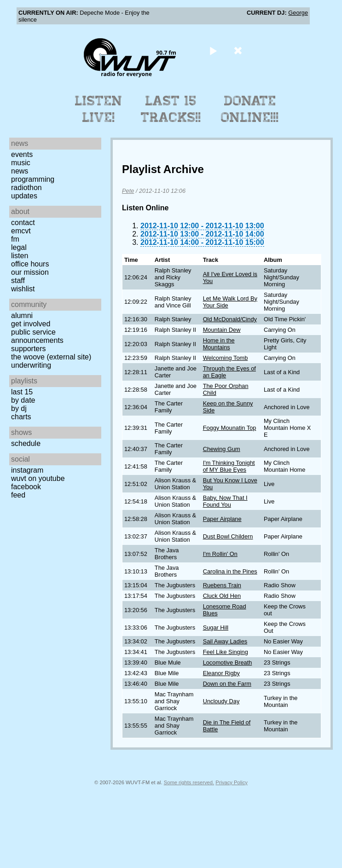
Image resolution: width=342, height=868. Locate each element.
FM (15, 239)
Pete (128, 191)
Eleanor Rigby (221, 673)
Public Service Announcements (37, 336)
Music (21, 163)
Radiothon (26, 188)
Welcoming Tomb (226, 358)
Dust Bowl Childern (228, 536)
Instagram (27, 470)
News (20, 171)
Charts (21, 417)
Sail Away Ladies (225, 641)
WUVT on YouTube (38, 478)
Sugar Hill (216, 628)
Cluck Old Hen (222, 596)
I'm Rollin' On (220, 554)
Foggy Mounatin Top (230, 428)
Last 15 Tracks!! (171, 109)
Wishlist (23, 289)
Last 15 (22, 392)
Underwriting (31, 365)
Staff (18, 281)
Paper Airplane (222, 519)
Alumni (22, 315)
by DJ (19, 408)
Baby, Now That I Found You (225, 501)
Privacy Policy (232, 782)
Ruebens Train (222, 585)
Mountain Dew (222, 330)
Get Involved (31, 324)
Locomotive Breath (228, 663)
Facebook (26, 487)
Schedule (26, 443)
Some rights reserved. (189, 782)
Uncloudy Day (221, 701)
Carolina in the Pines (230, 571)
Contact (23, 223)
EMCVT (21, 231)
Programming (33, 179)
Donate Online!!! (250, 109)
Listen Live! (99, 109)
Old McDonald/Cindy (230, 319)
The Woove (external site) (51, 357)
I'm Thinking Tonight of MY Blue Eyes (229, 466)
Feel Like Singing (226, 652)
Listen (20, 256)
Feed (18, 495)
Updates (24, 196)
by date (23, 400)
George (298, 13)
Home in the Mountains (219, 344)
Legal (19, 247)
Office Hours (30, 264)
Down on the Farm (227, 684)
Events (22, 154)
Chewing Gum (222, 449)
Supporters (29, 349)
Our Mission (30, 272)
